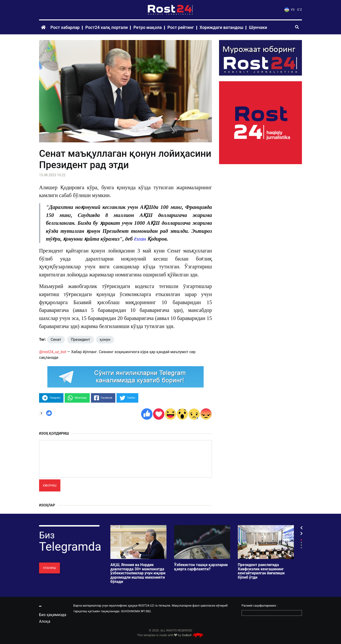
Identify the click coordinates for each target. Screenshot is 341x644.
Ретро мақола (148, 27)
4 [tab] (301, 548)
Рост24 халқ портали (106, 27)
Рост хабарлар (65, 27)
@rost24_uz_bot (53, 352)
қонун (105, 340)
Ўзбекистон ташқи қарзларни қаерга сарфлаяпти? (201, 567)
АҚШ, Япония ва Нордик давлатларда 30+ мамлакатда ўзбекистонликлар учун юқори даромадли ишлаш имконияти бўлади (138, 573)
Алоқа (45, 621)
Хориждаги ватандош (222, 27)
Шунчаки (258, 27)
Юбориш (50, 485)
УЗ (289, 10)
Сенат (56, 340)
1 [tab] (301, 540)
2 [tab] (301, 543)
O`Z (300, 10)
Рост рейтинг (181, 27)
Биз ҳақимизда (53, 615)
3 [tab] (301, 545)
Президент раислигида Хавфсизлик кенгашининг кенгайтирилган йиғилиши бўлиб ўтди (261, 571)
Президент (80, 340)
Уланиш (49, 568)
